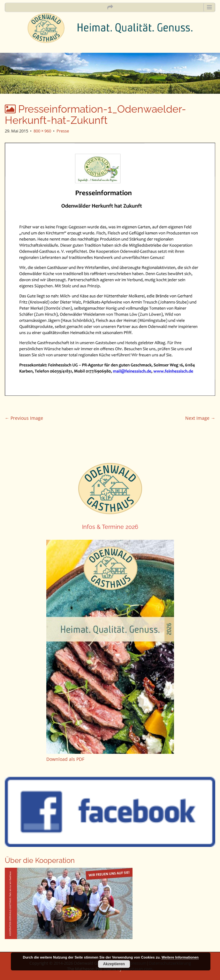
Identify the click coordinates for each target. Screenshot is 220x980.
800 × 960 (42, 131)
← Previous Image (24, 418)
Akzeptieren (114, 964)
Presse (63, 131)
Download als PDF (65, 759)
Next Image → (200, 418)
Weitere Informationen (180, 957)
